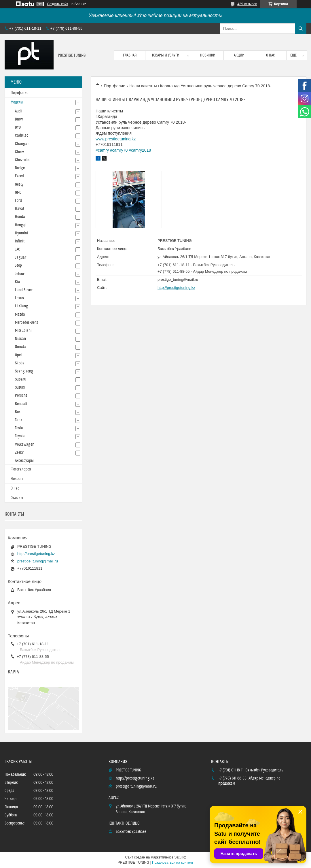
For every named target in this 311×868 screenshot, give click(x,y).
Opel (18, 355)
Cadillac (22, 135)
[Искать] (301, 29)
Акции (239, 55)
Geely (19, 184)
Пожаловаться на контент (173, 863)
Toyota (20, 436)
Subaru (21, 379)
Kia (18, 282)
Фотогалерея (21, 469)
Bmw (19, 119)
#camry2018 (140, 150)
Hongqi (21, 225)
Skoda (20, 363)
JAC (18, 249)
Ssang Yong (24, 371)
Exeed (19, 176)
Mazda (20, 315)
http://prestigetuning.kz (176, 288)
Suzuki (20, 387)
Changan (22, 144)
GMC (18, 193)
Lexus (19, 298)
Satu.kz (180, 857)
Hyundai (22, 233)
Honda (20, 217)
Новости (17, 479)
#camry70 (119, 150)
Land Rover (24, 290)
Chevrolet (22, 160)
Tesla (19, 428)
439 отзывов (247, 4)
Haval (20, 209)
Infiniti (20, 241)
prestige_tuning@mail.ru (178, 279)
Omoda (20, 347)
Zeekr (19, 453)
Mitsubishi (23, 331)
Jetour (20, 274)
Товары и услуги (166, 55)
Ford (18, 201)
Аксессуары (24, 461)
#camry (102, 150)
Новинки (208, 55)
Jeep (18, 266)
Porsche (21, 396)
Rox (18, 412)
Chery (19, 152)
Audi (18, 111)
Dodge (20, 168)
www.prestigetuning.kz (116, 139)
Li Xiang (22, 306)
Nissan (20, 339)
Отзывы (17, 498)
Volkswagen (25, 445)
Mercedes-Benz (26, 323)
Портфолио (114, 86)
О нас (271, 55)
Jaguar (21, 257)
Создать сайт (58, 4)
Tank (19, 420)
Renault (21, 404)
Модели (17, 102)
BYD (18, 127)
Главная (130, 55)
